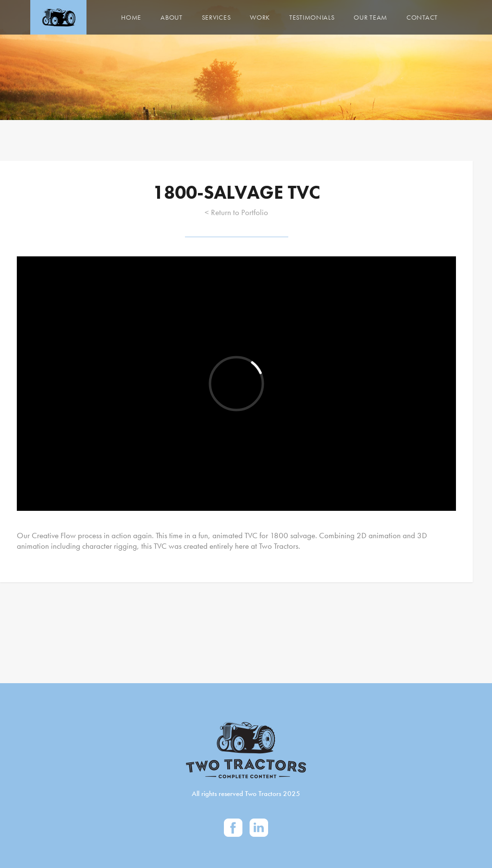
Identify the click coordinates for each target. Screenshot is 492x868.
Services (216, 17)
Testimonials (312, 17)
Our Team (370, 17)
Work (260, 17)
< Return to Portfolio (236, 212)
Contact (422, 17)
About (172, 17)
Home (131, 17)
